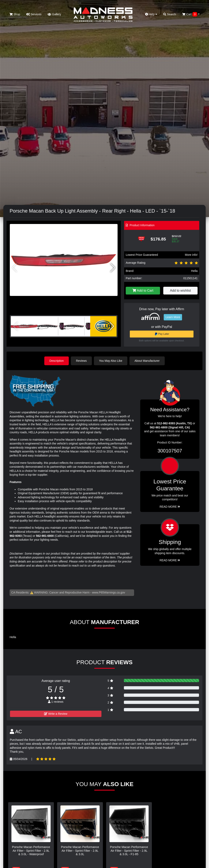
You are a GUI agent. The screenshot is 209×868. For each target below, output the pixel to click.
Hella (194, 271)
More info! (191, 255)
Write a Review (56, 714)
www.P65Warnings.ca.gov (109, 592)
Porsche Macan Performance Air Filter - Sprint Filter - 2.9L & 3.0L (80, 851)
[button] (113, 268)
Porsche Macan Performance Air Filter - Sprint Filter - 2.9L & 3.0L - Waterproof (31, 851)
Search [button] (170, 14)
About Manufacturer (147, 361)
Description (57, 361)
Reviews (81, 361)
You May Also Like (111, 361)
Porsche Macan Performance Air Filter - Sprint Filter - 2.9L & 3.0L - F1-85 (129, 851)
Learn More (173, 317)
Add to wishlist (180, 291)
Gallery (54, 14)
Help (151, 14)
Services (34, 14)
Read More (170, 507)
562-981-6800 (45, 536)
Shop (15, 14)
